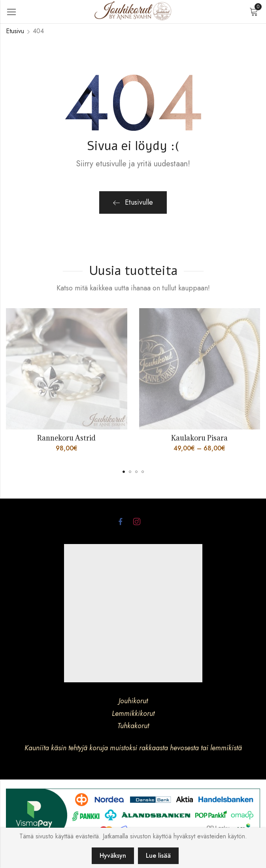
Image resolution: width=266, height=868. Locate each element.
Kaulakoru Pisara (199, 438)
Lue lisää (158, 856)
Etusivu (15, 31)
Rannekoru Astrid (66, 438)
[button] (124, 472)
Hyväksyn (113, 856)
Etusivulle (133, 202)
